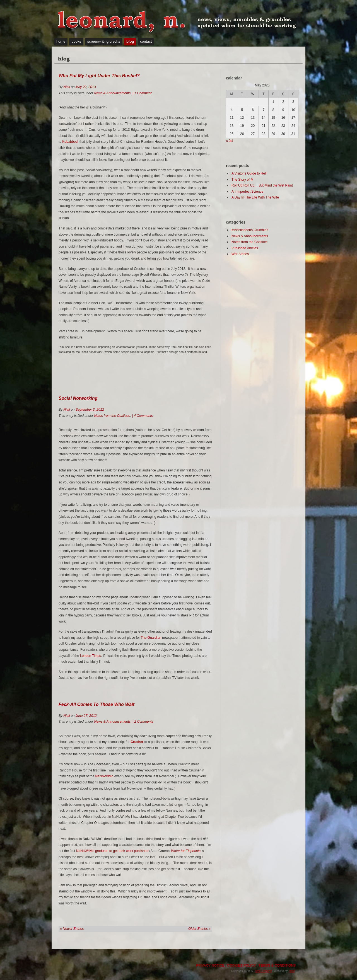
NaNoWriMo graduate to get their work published (112, 851)
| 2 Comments (143, 722)
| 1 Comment (142, 93)
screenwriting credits (104, 41)
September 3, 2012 (90, 410)
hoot (292, 971)
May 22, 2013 (86, 87)
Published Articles (245, 248)
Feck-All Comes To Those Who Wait (97, 704)
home (61, 41)
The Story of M (243, 180)
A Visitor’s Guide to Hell (249, 173)
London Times (91, 656)
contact (146, 41)
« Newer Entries (72, 929)
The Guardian (151, 638)
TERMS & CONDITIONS (277, 966)
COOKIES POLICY (241, 966)
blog (130, 41)
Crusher (137, 742)
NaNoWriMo (104, 776)
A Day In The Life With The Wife (255, 197)
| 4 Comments (142, 416)
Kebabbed (70, 142)
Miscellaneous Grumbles (250, 230)
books (76, 41)
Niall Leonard (263, 971)
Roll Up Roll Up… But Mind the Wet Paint (262, 185)
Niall (67, 87)
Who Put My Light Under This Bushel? (99, 76)
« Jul (229, 141)
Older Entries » (199, 929)
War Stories (240, 254)
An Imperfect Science (247, 192)
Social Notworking (78, 398)
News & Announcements (112, 93)
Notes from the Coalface (112, 416)
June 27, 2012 (86, 716)
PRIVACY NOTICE (210, 966)
